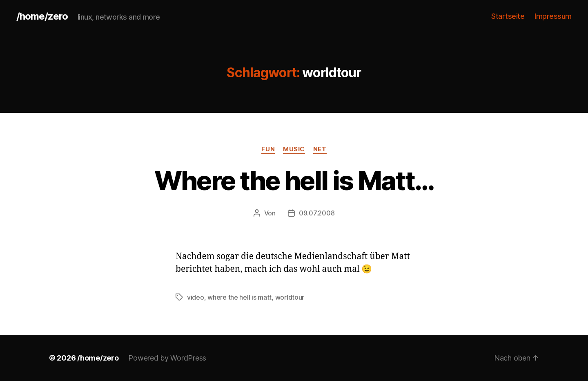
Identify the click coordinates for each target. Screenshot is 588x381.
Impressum (553, 16)
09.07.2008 (317, 213)
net (320, 149)
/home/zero (42, 16)
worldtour (290, 297)
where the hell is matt (239, 297)
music (294, 149)
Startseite (508, 16)
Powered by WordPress (167, 358)
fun (268, 149)
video (196, 297)
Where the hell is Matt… (294, 180)
